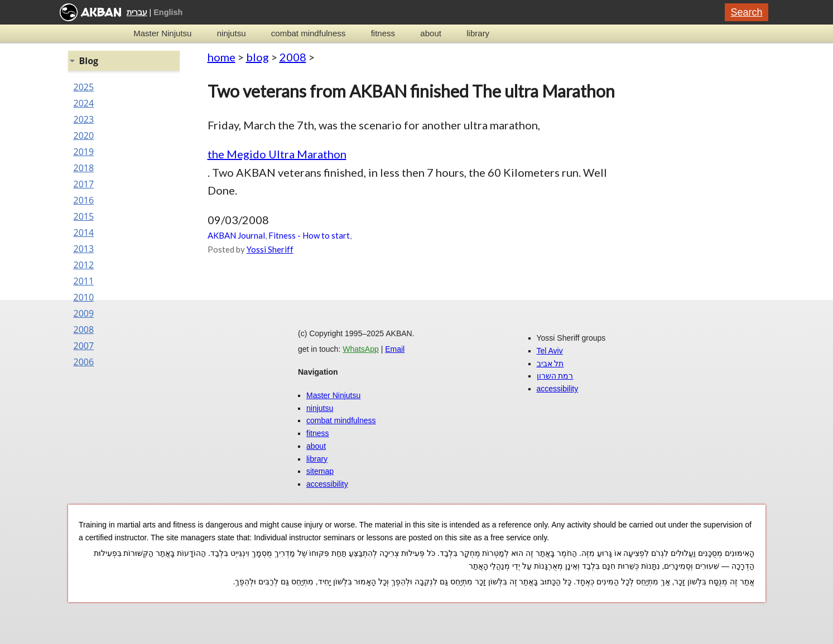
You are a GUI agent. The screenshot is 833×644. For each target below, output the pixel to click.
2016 (84, 200)
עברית (137, 12)
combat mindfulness (308, 33)
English (168, 12)
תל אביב (550, 364)
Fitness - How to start (309, 235)
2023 (84, 119)
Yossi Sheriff (270, 249)
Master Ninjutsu (162, 33)
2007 (84, 346)
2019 (84, 152)
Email (395, 349)
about (431, 33)
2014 (84, 233)
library (478, 33)
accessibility (327, 484)
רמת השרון (555, 376)
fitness (383, 33)
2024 (84, 103)
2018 (84, 168)
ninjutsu (232, 33)
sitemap (320, 471)
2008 (293, 57)
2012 (84, 265)
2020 (84, 135)
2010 (84, 297)
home (222, 57)
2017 (84, 184)
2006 (84, 362)
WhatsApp (361, 349)
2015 (84, 216)
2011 (84, 281)
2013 (84, 249)
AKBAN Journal (236, 235)
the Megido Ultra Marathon (277, 154)
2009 (84, 313)
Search (746, 12)
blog (257, 57)
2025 (84, 87)
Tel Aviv (550, 351)
